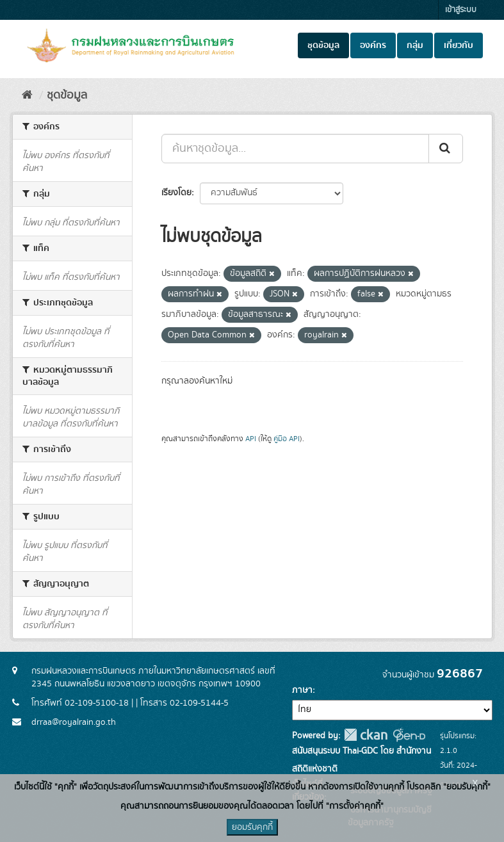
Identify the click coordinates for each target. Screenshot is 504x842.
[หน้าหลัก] (27, 95)
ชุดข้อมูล (323, 45)
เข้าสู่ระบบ (461, 10)
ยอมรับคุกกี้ (252, 827)
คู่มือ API (287, 439)
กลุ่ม (415, 45)
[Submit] (446, 149)
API (251, 439)
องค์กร (373, 45)
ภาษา (302, 690)
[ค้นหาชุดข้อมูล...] (295, 149)
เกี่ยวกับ (459, 45)
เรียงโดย (176, 193)
